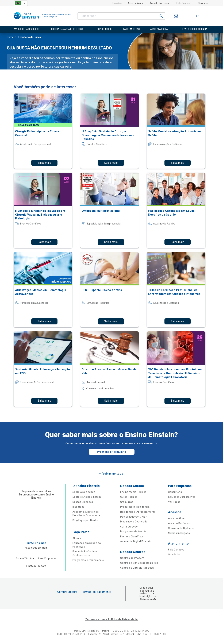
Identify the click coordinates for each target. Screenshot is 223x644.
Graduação (127, 502)
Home (10, 37)
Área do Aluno (136, 3)
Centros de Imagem (132, 558)
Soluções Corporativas (182, 497)
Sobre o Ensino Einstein (87, 497)
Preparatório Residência (135, 507)
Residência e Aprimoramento (138, 512)
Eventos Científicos (132, 537)
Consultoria (175, 492)
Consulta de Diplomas (181, 528)
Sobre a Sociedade (84, 492)
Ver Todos (174, 502)
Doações (117, 3)
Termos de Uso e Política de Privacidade (111, 619)
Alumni (77, 538)
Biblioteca (78, 507)
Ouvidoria (203, 3)
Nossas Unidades (83, 502)
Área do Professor (160, 3)
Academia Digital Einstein (136, 541)
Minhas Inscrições (179, 533)
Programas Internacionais (88, 560)
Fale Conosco (184, 3)
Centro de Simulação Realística (139, 563)
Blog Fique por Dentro (86, 520)
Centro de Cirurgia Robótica (137, 568)
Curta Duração (129, 527)
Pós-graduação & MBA (134, 517)
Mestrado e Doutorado (134, 522)
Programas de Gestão (133, 532)
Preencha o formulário (112, 452)
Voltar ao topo (113, 474)
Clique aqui (146, 588)
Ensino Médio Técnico (133, 492)
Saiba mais (44, 163)
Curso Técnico (129, 497)
